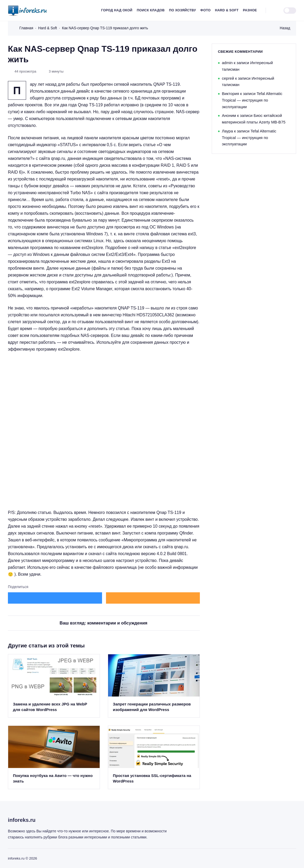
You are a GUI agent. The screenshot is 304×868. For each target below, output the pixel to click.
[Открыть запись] (54, 686)
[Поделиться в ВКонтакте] (55, 598)
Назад (285, 28)
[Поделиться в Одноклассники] (153, 598)
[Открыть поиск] (273, 10)
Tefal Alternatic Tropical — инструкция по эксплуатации (252, 100)
